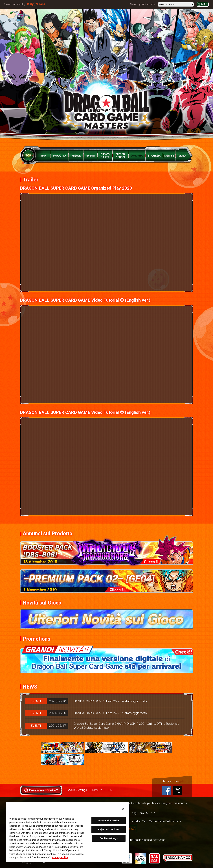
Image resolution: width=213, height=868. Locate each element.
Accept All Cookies (108, 821)
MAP (204, 4)
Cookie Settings (77, 790)
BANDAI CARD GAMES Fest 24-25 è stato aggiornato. (111, 713)
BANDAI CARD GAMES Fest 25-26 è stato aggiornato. (111, 701)
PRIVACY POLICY (101, 790)
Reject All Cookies (109, 829)
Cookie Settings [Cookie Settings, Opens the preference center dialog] (109, 838)
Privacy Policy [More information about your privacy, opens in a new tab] (60, 857)
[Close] (123, 809)
